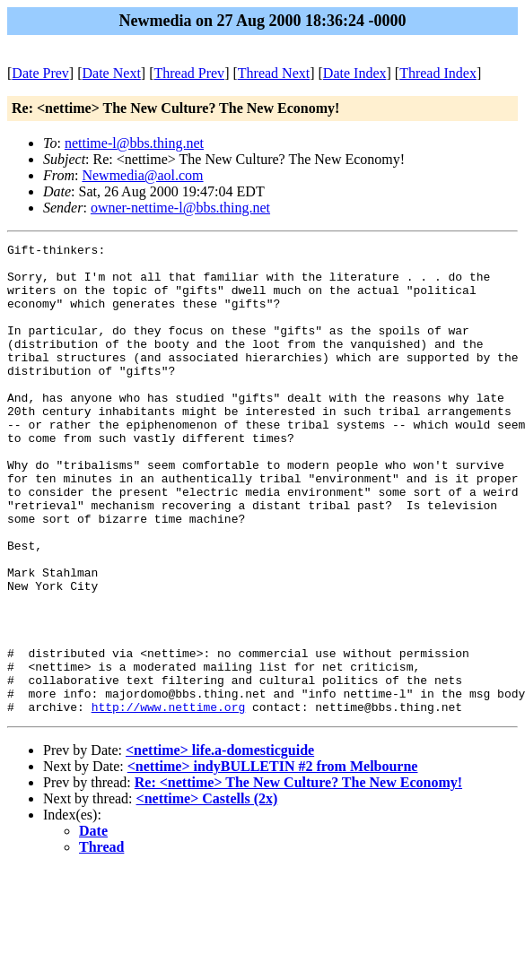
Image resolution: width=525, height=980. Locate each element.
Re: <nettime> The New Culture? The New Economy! (298, 876)
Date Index (355, 73)
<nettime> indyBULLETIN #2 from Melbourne (273, 860)
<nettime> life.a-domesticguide (220, 844)
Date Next (112, 73)
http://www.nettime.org (169, 801)
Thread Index (438, 73)
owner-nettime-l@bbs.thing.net (180, 208)
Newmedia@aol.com (142, 175)
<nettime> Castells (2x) (207, 893)
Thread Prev (189, 73)
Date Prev (40, 73)
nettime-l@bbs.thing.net (134, 143)
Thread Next (274, 73)
